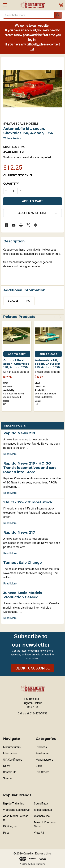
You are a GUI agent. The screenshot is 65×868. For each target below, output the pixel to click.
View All (39, 833)
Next (60, 317)
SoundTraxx (41, 804)
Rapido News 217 (19, 532)
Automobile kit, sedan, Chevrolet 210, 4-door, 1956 (48, 364)
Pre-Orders (43, 772)
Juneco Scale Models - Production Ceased (24, 595)
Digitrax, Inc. (10, 826)
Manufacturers (12, 747)
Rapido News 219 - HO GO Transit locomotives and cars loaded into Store (30, 468)
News (7, 766)
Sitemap (8, 778)
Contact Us (10, 772)
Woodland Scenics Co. (17, 810)
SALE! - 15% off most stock (28, 502)
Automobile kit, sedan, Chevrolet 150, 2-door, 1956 (16, 364)
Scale (39, 766)
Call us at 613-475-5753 (33, 713)
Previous (55, 317)
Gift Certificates (13, 760)
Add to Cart (17, 354)
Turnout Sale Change (23, 563)
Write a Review (12, 138)
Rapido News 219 (19, 433)
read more (10, 454)
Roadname (42, 753)
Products (41, 747)
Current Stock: (18, 175)
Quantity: (11, 184)
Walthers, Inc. (42, 816)
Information (10, 753)
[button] (32, 668)
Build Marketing (38, 864)
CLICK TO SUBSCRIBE (32, 668)
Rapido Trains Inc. (14, 804)
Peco (6, 833)
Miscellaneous (43, 810)
